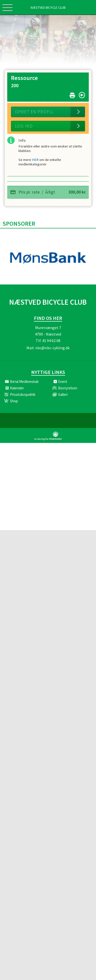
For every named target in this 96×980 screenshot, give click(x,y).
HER (36, 161)
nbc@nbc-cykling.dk (52, 349)
